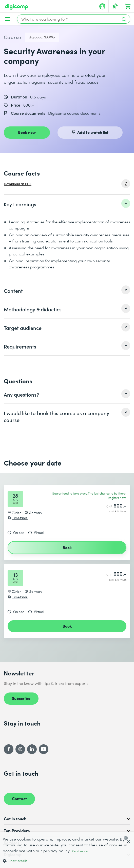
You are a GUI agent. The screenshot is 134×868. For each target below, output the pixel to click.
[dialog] (67, 850)
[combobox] (127, 838)
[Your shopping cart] (128, 6)
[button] (67, 860)
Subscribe (21, 698)
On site (19, 533)
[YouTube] (44, 749)
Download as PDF (18, 184)
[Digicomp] (16, 7)
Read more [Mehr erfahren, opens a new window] (80, 851)
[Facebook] (9, 749)
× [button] (128, 842)
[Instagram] (20, 749)
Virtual (39, 533)
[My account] (102, 6)
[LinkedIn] (32, 749)
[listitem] (67, 204)
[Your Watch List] (115, 6)
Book (67, 547)
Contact (19, 798)
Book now (27, 132)
